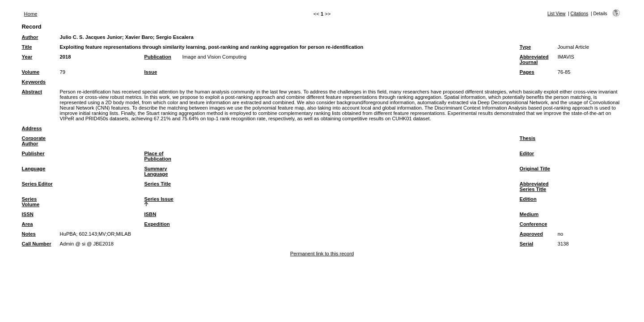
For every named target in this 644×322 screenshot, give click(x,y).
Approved (531, 234)
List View (557, 14)
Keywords (34, 82)
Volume (31, 72)
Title (27, 47)
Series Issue (159, 199)
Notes (29, 234)
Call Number (37, 244)
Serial (526, 244)
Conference (534, 224)
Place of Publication (158, 156)
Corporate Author (34, 141)
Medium (529, 214)
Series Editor (37, 184)
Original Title (535, 169)
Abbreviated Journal (534, 59)
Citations (580, 14)
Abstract (32, 92)
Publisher (33, 153)
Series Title (158, 184)
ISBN (150, 214)
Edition (528, 199)
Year (27, 57)
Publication (158, 57)
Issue (151, 72)
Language (34, 169)
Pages (527, 72)
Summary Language (156, 171)
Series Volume (31, 202)
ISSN (28, 214)
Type (525, 47)
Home (31, 14)
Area (28, 224)
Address (32, 128)
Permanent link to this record (322, 254)
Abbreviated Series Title (534, 186)
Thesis (527, 138)
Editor (527, 153)
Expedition (157, 224)
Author (30, 37)
